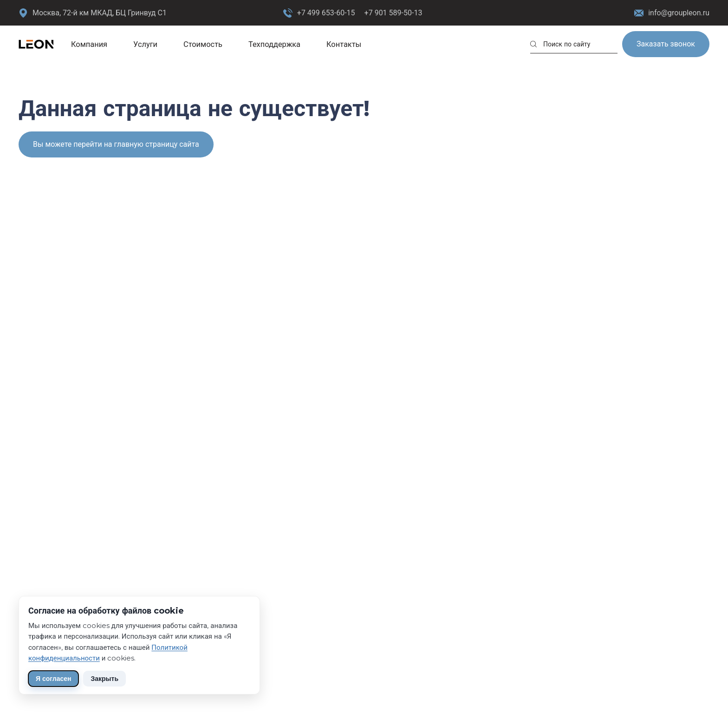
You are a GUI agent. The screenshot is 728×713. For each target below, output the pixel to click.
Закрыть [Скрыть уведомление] (104, 679)
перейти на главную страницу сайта (136, 144)
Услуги (145, 44)
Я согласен (53, 679)
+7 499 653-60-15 (326, 13)
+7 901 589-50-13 (393, 13)
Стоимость (203, 44)
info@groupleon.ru (672, 13)
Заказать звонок (666, 44)
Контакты (344, 44)
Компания (89, 44)
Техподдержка (274, 44)
